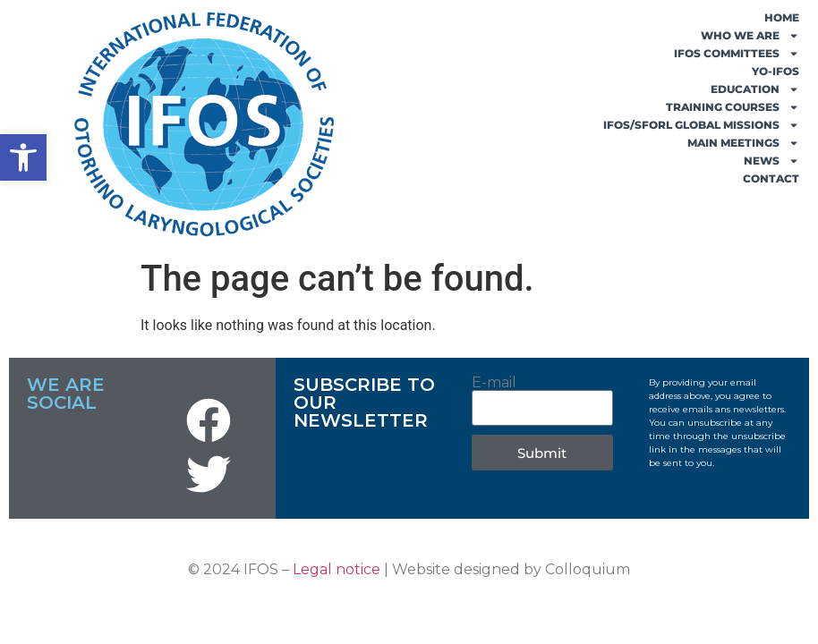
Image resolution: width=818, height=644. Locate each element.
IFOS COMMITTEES (737, 54)
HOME (782, 17)
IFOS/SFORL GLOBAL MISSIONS (701, 125)
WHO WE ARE (750, 36)
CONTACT (771, 178)
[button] (23, 157)
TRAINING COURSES (733, 107)
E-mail (494, 383)
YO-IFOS (775, 71)
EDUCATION (755, 89)
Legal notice (337, 569)
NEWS (771, 161)
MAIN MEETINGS (743, 143)
